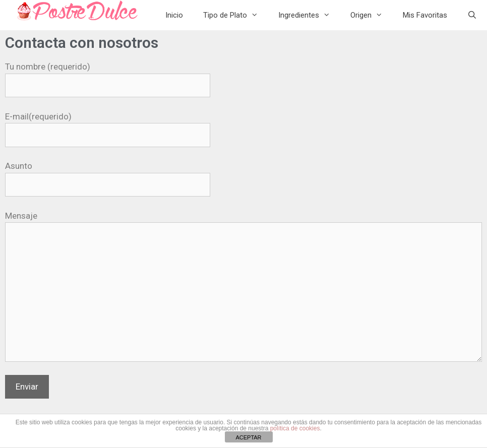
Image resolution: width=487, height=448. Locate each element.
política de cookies (295, 428)
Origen (372, 15)
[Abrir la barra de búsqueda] (472, 15)
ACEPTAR (248, 437)
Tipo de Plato (236, 15)
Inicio (174, 15)
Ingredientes (309, 15)
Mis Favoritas (425, 15)
